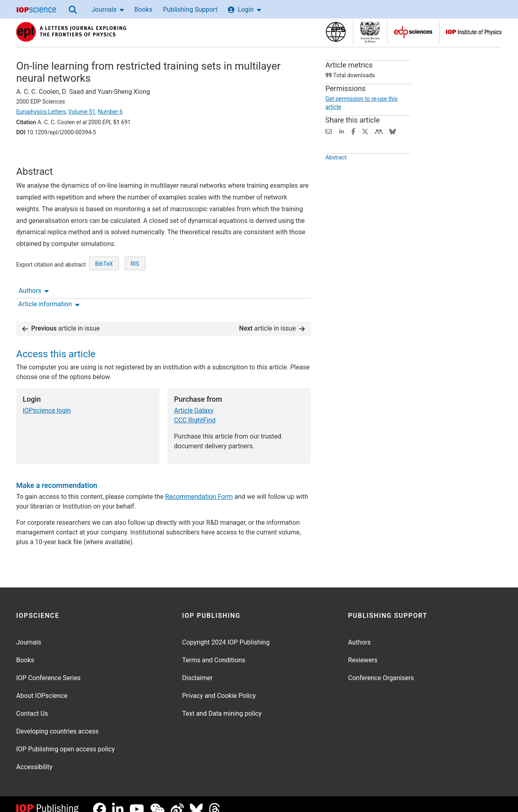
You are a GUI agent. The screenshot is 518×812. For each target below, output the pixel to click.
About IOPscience (42, 686)
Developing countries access (57, 721)
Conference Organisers (381, 668)
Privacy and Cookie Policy (219, 686)
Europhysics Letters (41, 112)
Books (143, 10)
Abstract (336, 172)
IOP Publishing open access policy (66, 739)
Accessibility (34, 757)
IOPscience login (47, 400)
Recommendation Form (199, 487)
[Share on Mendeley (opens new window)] (379, 131)
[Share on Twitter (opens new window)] (365, 131)
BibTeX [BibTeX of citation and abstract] (104, 290)
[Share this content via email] (329, 131)
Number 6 (110, 112)
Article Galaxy (194, 400)
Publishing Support (190, 10)
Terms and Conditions (214, 650)
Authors (34, 155)
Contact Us (32, 703)
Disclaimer (197, 668)
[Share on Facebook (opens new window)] (353, 131)
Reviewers (363, 650)
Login (244, 10)
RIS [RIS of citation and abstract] (135, 290)
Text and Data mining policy (222, 703)
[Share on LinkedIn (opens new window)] (342, 131)
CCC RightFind (195, 410)
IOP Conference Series (48, 668)
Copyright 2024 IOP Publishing (226, 632)
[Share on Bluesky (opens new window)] (393, 131)
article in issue (61, 318)
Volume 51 (82, 112)
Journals (108, 10)
